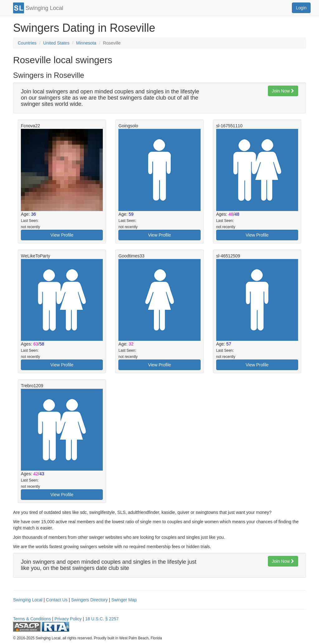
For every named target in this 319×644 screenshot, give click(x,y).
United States (56, 43)
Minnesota (86, 43)
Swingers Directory (89, 600)
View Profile (62, 235)
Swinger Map (124, 600)
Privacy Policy (68, 619)
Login (301, 8)
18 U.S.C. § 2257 (102, 619)
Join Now (283, 91)
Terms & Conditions (32, 619)
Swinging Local (28, 600)
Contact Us (57, 600)
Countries (27, 43)
